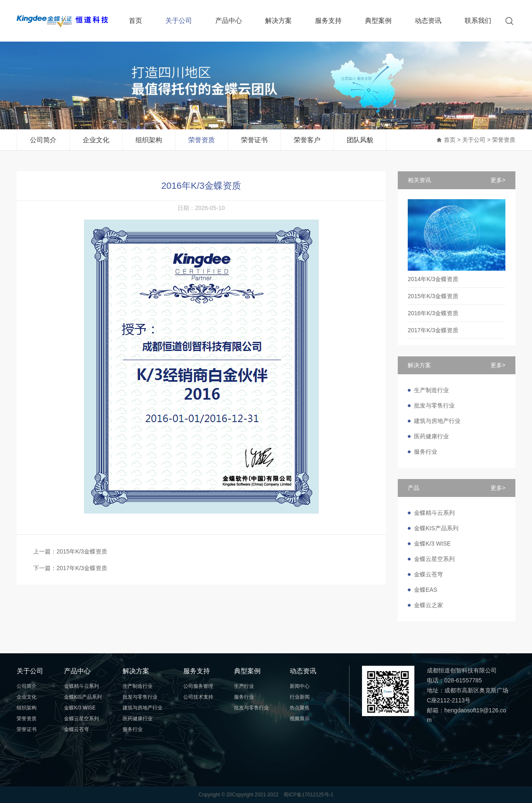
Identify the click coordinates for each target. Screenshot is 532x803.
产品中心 (229, 21)
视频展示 (300, 719)
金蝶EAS (426, 590)
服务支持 (328, 21)
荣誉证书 (254, 140)
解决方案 (278, 21)
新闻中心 (300, 686)
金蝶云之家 (429, 605)
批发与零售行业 (434, 405)
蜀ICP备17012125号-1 (308, 795)
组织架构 (149, 140)
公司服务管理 (198, 686)
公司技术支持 (198, 697)
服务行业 (426, 452)
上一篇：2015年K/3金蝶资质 (70, 551)
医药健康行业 (431, 436)
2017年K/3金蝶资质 (433, 330)
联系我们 (478, 21)
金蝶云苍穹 (429, 574)
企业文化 (96, 140)
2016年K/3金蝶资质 (433, 313)
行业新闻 (300, 697)
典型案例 (378, 21)
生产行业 (244, 686)
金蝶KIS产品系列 (436, 528)
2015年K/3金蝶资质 (433, 296)
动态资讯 (428, 21)
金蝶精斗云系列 (434, 513)
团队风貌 (360, 140)
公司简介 (43, 140)
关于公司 (179, 21)
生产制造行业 (431, 390)
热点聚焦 (300, 708)
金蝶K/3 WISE (432, 544)
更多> (498, 180)
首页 (135, 21)
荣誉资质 (202, 140)
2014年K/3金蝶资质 (433, 279)
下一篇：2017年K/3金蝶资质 (70, 568)
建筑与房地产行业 (437, 421)
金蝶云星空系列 (434, 559)
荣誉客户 (307, 140)
